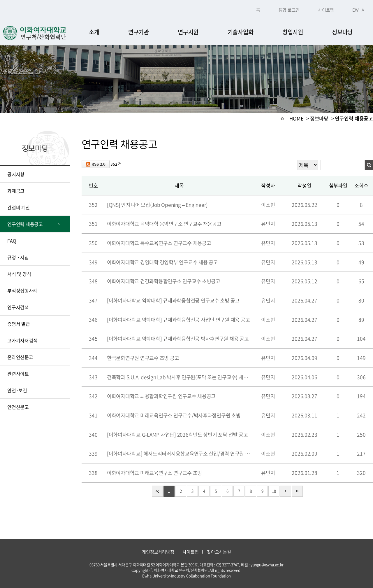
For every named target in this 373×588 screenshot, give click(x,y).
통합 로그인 (289, 10)
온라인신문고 (20, 357)
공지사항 (16, 174)
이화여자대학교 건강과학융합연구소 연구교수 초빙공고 (164, 281)
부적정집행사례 (22, 290)
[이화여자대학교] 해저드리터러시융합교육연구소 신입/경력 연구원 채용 (179, 454)
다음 (286, 491)
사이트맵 (326, 10)
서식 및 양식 (19, 274)
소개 (94, 32)
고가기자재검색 (22, 340)
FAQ (12, 241)
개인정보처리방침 (158, 552)
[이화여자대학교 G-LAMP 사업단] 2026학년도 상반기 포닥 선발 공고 (177, 435)
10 (274, 491)
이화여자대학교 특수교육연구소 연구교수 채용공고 (159, 243)
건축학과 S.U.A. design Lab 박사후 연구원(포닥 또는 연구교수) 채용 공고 (179, 377)
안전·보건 (17, 390)
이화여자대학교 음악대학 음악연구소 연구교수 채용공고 (164, 224)
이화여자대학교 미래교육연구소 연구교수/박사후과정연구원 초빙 (174, 415)
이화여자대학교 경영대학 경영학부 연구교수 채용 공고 (162, 262)
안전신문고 (18, 407)
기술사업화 (241, 32)
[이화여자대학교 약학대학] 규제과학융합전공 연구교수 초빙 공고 (173, 300)
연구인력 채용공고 (25, 224)
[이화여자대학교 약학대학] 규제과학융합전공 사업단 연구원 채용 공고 (178, 320)
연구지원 (188, 32)
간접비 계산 (19, 207)
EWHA (358, 10)
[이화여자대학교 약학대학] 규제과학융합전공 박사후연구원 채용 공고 (178, 339)
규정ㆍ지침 (18, 257)
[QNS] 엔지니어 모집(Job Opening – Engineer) (160, 205)
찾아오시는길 (219, 552)
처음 (157, 491)
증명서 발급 (19, 324)
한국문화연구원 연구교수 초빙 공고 (143, 358)
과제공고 (16, 191)
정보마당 (342, 32)
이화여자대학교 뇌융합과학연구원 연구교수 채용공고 (161, 396)
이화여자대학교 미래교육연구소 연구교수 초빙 (154, 473)
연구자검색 (18, 307)
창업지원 (293, 32)
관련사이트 (18, 374)
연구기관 (139, 32)
